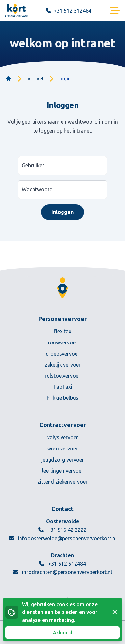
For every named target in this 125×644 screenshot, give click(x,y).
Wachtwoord (37, 189)
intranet (35, 79)
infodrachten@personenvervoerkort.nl (62, 572)
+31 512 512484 (62, 564)
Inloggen (62, 212)
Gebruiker (33, 165)
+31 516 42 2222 (62, 530)
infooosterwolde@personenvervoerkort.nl (63, 538)
